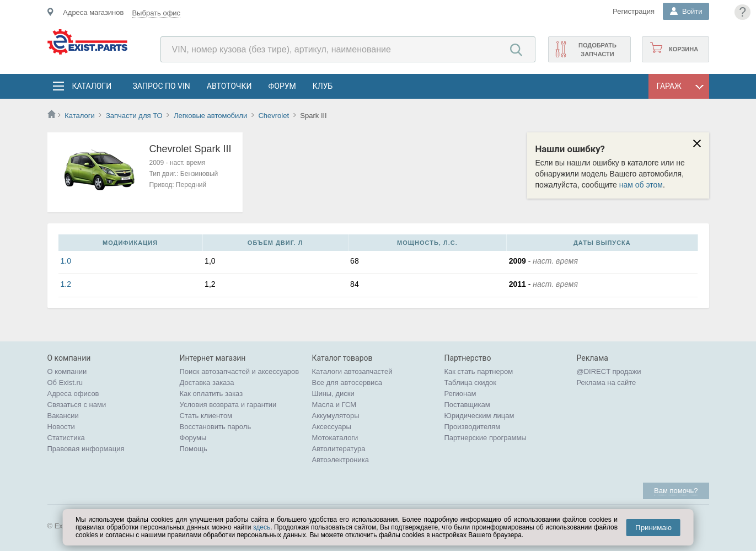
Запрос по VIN (162, 86)
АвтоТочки (229, 86)
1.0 (66, 261)
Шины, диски (333, 394)
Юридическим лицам (479, 416)
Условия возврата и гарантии (228, 405)
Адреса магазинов (93, 12)
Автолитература (339, 449)
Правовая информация (86, 449)
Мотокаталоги (335, 438)
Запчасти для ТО (134, 116)
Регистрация (634, 11)
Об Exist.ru (65, 383)
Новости (61, 427)
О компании (67, 371)
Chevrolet (274, 116)
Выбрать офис (156, 13)
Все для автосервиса (347, 383)
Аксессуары (332, 427)
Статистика (66, 438)
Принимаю (653, 528)
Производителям (473, 427)
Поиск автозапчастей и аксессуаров (240, 371)
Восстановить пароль (216, 427)
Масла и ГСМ (334, 405)
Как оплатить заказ (211, 394)
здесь (262, 527)
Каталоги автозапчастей (352, 371)
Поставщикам (467, 405)
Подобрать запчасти (597, 50)
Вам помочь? (676, 491)
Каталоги (92, 86)
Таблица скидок (471, 383)
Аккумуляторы (336, 416)
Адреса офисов (73, 394)
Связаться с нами (77, 405)
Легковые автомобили (210, 116)
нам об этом (641, 185)
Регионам (460, 394)
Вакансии (63, 416)
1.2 (66, 284)
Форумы (193, 438)
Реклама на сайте (607, 383)
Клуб (323, 86)
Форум (282, 86)
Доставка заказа (207, 383)
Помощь (194, 449)
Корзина (683, 49)
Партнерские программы (486, 438)
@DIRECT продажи (609, 371)
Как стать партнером (479, 371)
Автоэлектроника (341, 460)
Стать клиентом (206, 416)
